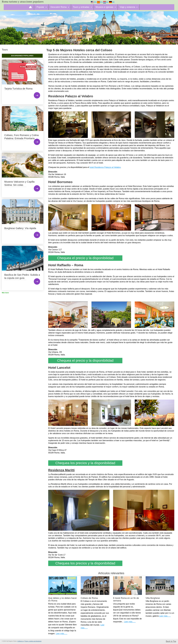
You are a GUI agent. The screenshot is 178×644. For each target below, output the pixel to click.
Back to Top (171, 641)
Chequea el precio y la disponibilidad (85, 258)
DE (112, 2)
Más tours (5, 293)
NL (106, 2)
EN (94, 2)
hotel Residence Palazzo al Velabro (105, 167)
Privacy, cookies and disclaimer (33, 641)
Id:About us (21, 641)
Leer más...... (61, 634)
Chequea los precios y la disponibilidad (85, 463)
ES (100, 2)
